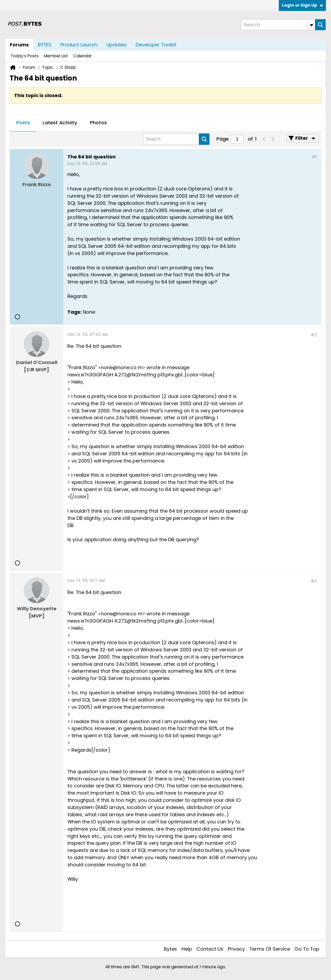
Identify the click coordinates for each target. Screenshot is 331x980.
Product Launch (79, 45)
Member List (56, 56)
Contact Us (210, 949)
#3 (314, 581)
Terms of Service (270, 949)
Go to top (307, 949)
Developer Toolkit (156, 45)
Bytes (170, 949)
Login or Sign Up (302, 5)
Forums (19, 45)
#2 (314, 335)
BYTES (45, 45)
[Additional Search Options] (312, 25)
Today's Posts (25, 56)
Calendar (82, 56)
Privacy (236, 949)
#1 (314, 157)
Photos (98, 123)
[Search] (278, 25)
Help (187, 949)
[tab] (23, 123)
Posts (23, 123)
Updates (116, 45)
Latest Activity (60, 123)
